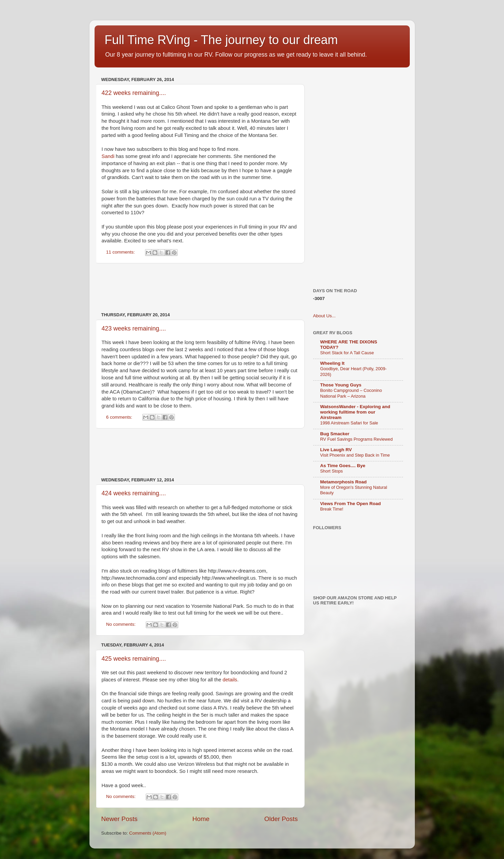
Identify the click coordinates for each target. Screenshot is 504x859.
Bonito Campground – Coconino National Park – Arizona (351, 393)
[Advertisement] (225, 288)
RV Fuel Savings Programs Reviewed (357, 439)
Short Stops (332, 471)
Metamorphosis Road (344, 482)
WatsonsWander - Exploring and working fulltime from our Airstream (355, 412)
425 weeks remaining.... (134, 659)
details (230, 680)
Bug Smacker (335, 434)
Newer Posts (119, 819)
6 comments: (120, 417)
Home (201, 819)
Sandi (108, 156)
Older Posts (281, 819)
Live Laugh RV (336, 450)
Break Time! (332, 509)
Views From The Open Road (351, 504)
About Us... (325, 316)
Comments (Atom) (148, 833)
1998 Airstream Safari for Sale (349, 423)
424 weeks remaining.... (134, 493)
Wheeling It (332, 363)
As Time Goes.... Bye (343, 466)
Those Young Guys (341, 385)
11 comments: (121, 252)
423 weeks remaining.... (134, 328)
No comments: (122, 624)
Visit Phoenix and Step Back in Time (355, 455)
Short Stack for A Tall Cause (347, 353)
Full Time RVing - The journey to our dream (221, 40)
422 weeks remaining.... (134, 93)
